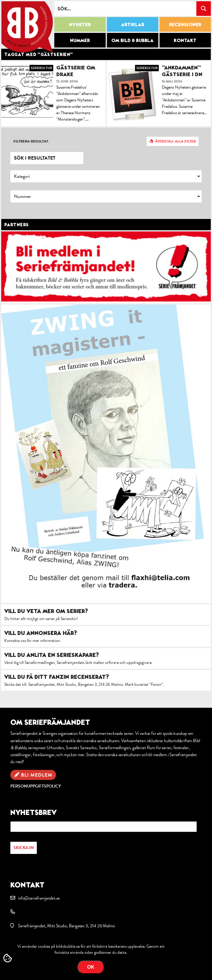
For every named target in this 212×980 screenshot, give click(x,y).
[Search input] (125, 9)
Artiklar (133, 24)
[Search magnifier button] (203, 9)
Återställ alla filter (176, 141)
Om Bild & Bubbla (132, 40)
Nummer (80, 40)
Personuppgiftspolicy (36, 786)
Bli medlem (37, 775)
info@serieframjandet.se (39, 898)
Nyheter (80, 24)
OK (91, 967)
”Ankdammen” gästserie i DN (182, 71)
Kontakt (185, 40)
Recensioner (185, 24)
